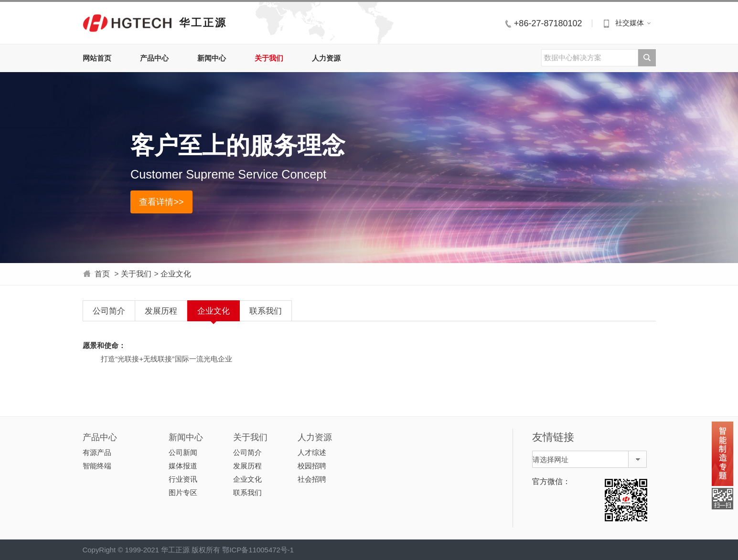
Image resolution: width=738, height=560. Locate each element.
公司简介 (109, 311)
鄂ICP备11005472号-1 (258, 550)
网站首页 (97, 58)
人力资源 (326, 58)
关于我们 (269, 58)
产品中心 (154, 58)
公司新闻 (183, 452)
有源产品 (97, 452)
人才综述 (312, 452)
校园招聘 (312, 466)
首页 (102, 274)
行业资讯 (183, 479)
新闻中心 (212, 58)
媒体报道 (183, 466)
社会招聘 (312, 479)
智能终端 (97, 466)
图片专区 (183, 492)
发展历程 (161, 311)
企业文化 (176, 274)
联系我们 (266, 311)
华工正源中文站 (127, 23)
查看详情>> (161, 202)
